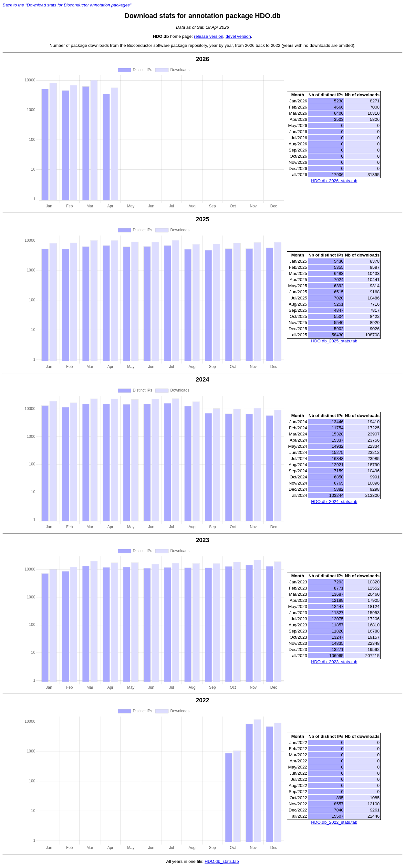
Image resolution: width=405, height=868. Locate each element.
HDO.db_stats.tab (222, 861)
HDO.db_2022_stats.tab (334, 822)
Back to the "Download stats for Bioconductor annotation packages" (67, 5)
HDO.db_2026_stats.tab (334, 181)
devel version (238, 36)
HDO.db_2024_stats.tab (334, 502)
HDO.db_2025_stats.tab (334, 341)
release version (209, 36)
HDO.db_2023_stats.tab (334, 662)
